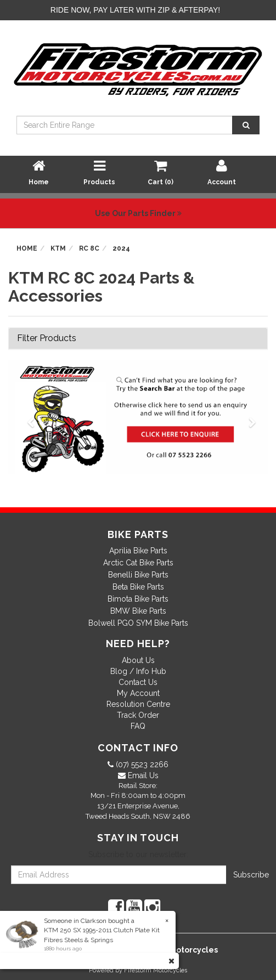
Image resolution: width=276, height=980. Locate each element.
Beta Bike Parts (138, 587)
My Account (138, 693)
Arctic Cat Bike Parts (138, 563)
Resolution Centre (138, 704)
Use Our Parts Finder (138, 213)
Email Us (142, 775)
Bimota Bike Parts (138, 599)
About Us (138, 660)
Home (27, 248)
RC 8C (89, 248)
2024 (121, 248)
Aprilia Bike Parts (138, 551)
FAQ (138, 726)
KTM (58, 248)
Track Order (138, 715)
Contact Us (138, 682)
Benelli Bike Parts (138, 575)
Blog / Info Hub (138, 671)
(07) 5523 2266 (141, 764)
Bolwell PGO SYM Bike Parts (138, 623)
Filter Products (47, 338)
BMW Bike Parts (138, 611)
